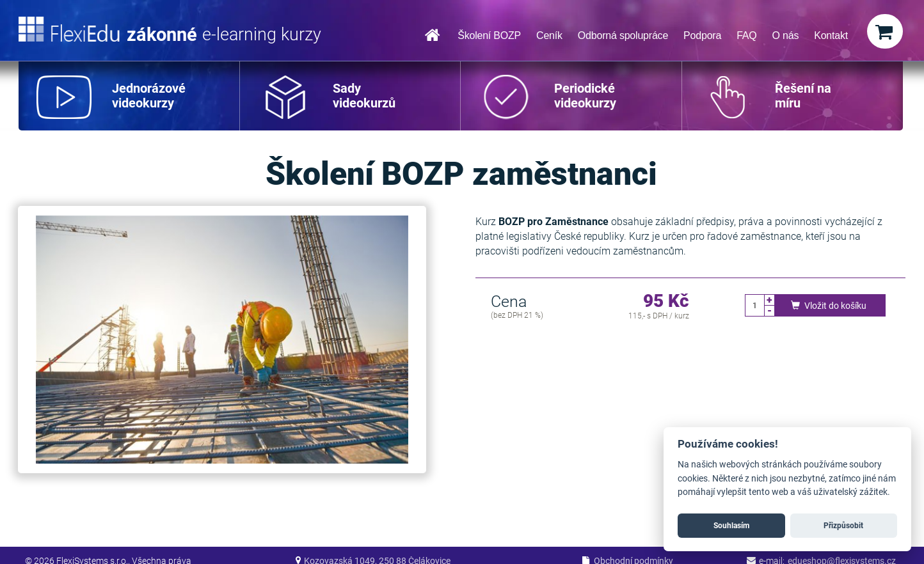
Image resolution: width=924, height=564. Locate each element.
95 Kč (666, 302)
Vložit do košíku (827, 306)
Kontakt (831, 35)
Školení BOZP (489, 35)
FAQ (746, 35)
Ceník (549, 35)
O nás (786, 35)
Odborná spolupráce (623, 35)
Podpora (702, 35)
